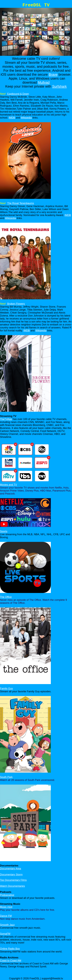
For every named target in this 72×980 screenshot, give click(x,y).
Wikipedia (26, 118)
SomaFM (5, 934)
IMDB (12, 118)
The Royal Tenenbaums (21, 203)
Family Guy (6, 688)
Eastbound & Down (18, 94)
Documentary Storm (11, 875)
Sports (4, 531)
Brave (53, 74)
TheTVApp (6, 419)
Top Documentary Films (13, 880)
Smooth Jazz (7, 925)
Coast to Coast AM (11, 961)
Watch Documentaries (12, 886)
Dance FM (6, 916)
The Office (6, 597)
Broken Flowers (16, 304)
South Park (6, 777)
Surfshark (60, 86)
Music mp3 (6, 907)
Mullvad (44, 82)
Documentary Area (11, 869)
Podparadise (7, 895)
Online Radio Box (10, 949)
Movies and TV (8, 485)
